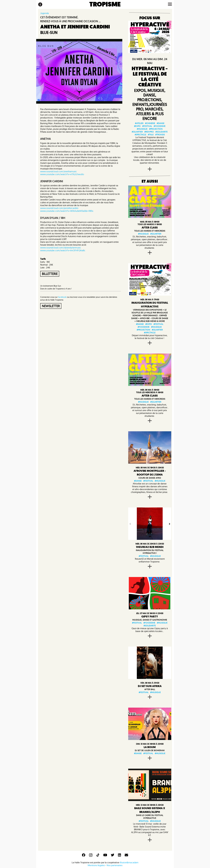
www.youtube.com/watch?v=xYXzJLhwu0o (62, 174)
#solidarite (162, 132)
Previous (130, 524)
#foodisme (160, 126)
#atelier (139, 123)
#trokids (160, 135)
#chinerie (150, 123)
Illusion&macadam (129, 862)
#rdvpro (149, 132)
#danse (161, 123)
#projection (156, 129)
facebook (62, 297)
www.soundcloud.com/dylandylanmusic (61, 248)
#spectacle (140, 135)
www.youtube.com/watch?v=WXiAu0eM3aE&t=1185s (67, 211)
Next (169, 524)
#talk (151, 135)
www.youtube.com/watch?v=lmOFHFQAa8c (63, 250)
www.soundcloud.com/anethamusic (59, 171)
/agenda (45, 13)
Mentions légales (96, 865)
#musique (142, 129)
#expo (137, 126)
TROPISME (105, 4)
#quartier (137, 132)
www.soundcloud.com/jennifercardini (59, 208)
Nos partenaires (115, 865)
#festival (147, 126)
